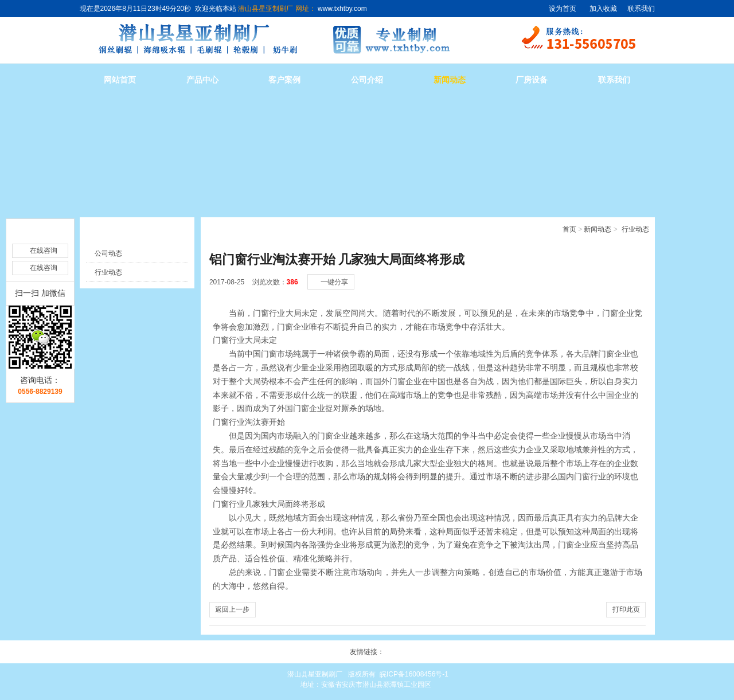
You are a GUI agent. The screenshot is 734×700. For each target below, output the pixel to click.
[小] (608, 270)
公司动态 (108, 253)
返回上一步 (232, 609)
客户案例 (284, 80)
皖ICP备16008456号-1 (414, 674)
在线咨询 (44, 233)
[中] (620, 270)
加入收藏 (603, 9)
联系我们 (641, 9)
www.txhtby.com (341, 9)
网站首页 (120, 80)
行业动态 (635, 229)
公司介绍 (367, 80)
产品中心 (202, 80)
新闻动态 (450, 80)
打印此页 (626, 609)
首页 (569, 229)
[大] (631, 270)
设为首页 (563, 9)
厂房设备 (532, 80)
